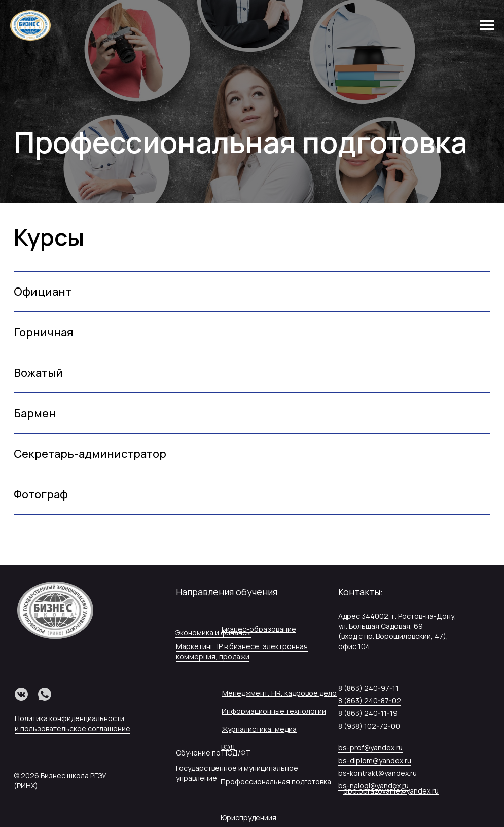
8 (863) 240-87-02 (370, 700)
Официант (43, 292)
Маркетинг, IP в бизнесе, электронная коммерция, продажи (242, 651)
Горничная (44, 332)
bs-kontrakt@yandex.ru (377, 773)
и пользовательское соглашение (73, 728)
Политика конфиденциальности (69, 718)
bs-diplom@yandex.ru (375, 760)
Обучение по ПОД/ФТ (213, 753)
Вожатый (38, 373)
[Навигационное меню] (487, 25)
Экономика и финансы (213, 633)
